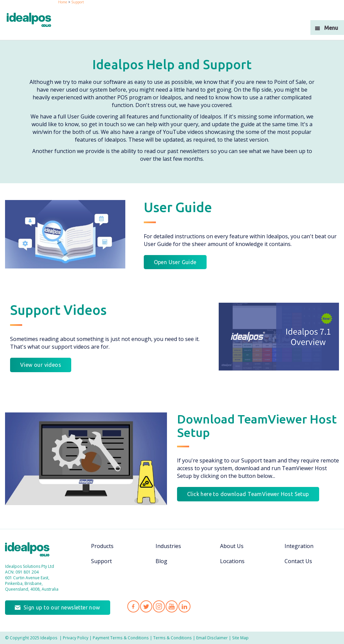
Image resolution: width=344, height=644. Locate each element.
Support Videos (58, 310)
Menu (331, 28)
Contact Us (298, 561)
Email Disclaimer (212, 638)
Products (102, 546)
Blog (161, 561)
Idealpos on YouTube (172, 606)
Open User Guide (175, 262)
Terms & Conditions (173, 638)
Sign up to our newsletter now (62, 607)
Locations (232, 561)
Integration (299, 546)
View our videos (41, 365)
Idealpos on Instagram (159, 606)
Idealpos (31, 550)
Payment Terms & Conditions (121, 638)
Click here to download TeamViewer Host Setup (248, 494)
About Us (232, 546)
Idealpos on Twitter (146, 606)
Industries (168, 546)
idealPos (32, 21)
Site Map (240, 638)
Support (101, 561)
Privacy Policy (76, 638)
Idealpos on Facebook (133, 606)
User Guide (178, 207)
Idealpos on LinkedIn (184, 606)
